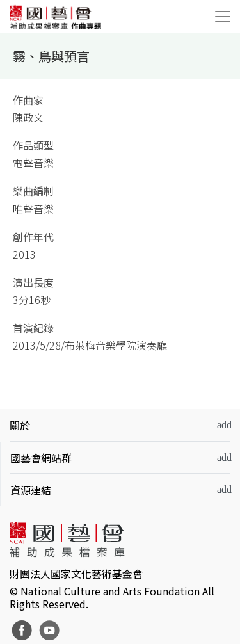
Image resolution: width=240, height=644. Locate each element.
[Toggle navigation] (223, 17)
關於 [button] (20, 425)
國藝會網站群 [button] (41, 458)
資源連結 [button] (31, 490)
